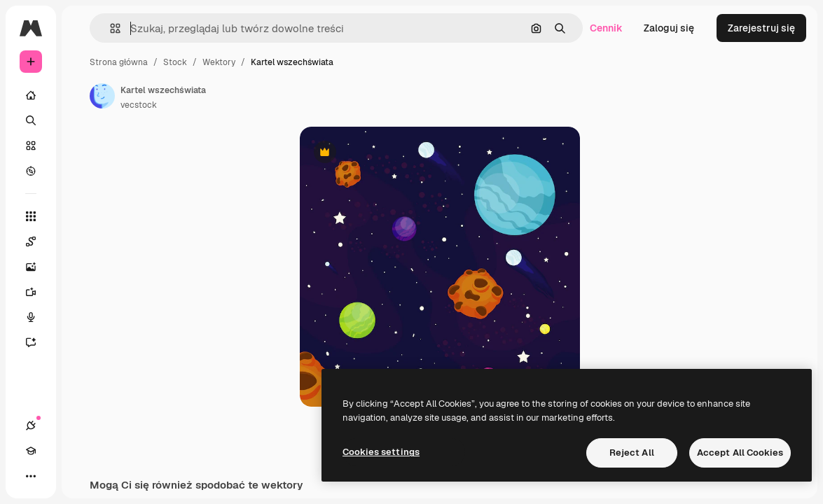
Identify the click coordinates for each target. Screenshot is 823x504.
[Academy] (31, 451)
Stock (175, 62)
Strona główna (119, 62)
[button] (110, 28)
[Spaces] (38, 241)
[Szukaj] (31, 120)
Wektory (219, 62)
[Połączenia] (31, 426)
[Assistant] (38, 342)
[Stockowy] (31, 146)
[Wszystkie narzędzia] (31, 216)
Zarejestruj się (761, 28)
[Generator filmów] (38, 292)
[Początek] (31, 95)
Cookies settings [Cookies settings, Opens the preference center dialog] (381, 452)
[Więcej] (31, 476)
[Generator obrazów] (38, 267)
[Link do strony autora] (102, 96)
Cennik (606, 28)
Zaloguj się (669, 28)
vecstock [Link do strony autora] (139, 105)
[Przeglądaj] (31, 171)
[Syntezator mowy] (38, 317)
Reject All (632, 453)
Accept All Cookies (740, 453)
